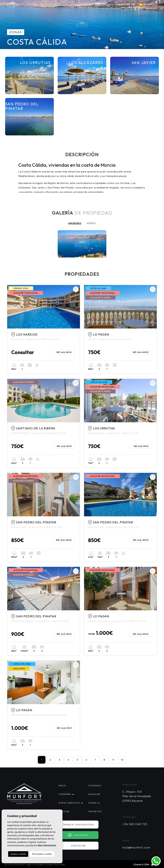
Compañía (65, 794)
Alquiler (94, 794)
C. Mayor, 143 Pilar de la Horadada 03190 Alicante (137, 796)
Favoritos (95, 811)
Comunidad (78, 835)
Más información (47, 845)
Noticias (64, 811)
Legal (29, 864)
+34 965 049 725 (125, 4)
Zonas (93, 803)
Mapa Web (59, 864)
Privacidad (38, 864)
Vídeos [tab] (91, 223)
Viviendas (95, 786)
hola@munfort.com (136, 847)
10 (122, 760)
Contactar (78, 846)
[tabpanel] (82, 245)
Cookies (49, 864)
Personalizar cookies (42, 854)
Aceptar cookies (18, 854)
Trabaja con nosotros (78, 825)
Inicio (62, 786)
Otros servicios (69, 803)
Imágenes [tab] (75, 223)
